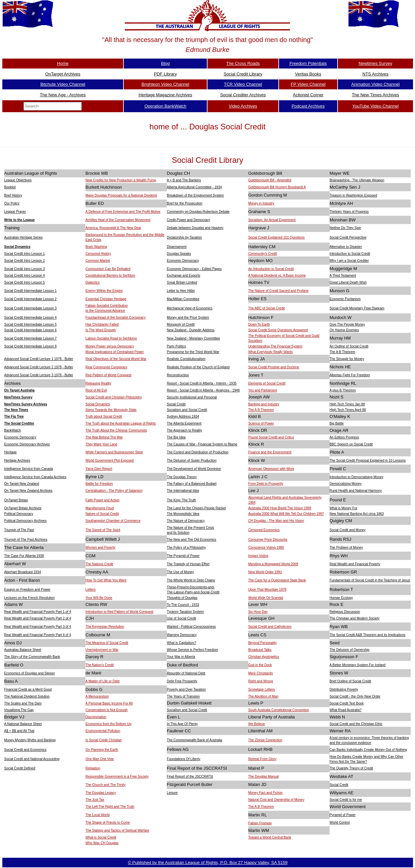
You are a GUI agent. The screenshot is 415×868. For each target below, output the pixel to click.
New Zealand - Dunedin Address (191, 330)
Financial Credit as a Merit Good (28, 689)
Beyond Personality (262, 643)
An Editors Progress (344, 437)
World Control (340, 822)
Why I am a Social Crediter (349, 261)
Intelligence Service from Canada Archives (35, 477)
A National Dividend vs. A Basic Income (277, 275)
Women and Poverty (100, 548)
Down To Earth (259, 324)
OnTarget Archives (63, 74)
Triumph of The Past (19, 530)
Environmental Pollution (103, 731)
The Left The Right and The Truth (110, 807)
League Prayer (15, 212)
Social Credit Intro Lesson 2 (25, 261)
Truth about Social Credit (104, 416)
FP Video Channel (308, 84)
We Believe (256, 724)
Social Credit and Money (348, 530)
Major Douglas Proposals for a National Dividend (121, 195)
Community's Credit (263, 254)
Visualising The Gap (19, 710)
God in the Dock (260, 665)
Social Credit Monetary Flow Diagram (357, 308)
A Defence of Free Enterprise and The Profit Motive (123, 212)
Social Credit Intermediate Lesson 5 (30, 324)
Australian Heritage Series (23, 237)
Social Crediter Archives (243, 95)
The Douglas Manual (263, 777)
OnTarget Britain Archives (23, 508)
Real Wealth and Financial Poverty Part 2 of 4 (38, 618)
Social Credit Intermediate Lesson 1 (30, 291)
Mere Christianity (261, 673)
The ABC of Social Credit (267, 308)
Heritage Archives (17, 460)
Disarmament (177, 247)
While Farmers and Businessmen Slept (114, 452)
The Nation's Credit (99, 665)
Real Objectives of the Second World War (116, 359)
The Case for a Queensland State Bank (277, 580)
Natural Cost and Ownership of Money (276, 800)
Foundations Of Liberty (184, 759)
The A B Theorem (343, 352)
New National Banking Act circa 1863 (357, 514)
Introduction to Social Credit (350, 254)
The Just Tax (95, 800)
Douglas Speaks (179, 254)
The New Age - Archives (63, 95)
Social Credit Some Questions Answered (278, 330)
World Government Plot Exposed (109, 460)
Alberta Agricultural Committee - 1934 (194, 187)
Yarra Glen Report (99, 469)
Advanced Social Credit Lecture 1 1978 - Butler (39, 359)
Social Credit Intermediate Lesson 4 (30, 318)
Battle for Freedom (99, 484)
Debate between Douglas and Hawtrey (195, 228)
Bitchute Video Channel (63, 84)
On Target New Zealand (22, 484)
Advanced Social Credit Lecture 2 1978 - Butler (39, 367)
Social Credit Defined (20, 768)
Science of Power (261, 423)
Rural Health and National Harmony (356, 491)
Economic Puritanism (345, 299)
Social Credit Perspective (348, 237)
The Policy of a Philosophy (186, 548)
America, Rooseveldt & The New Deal (113, 228)
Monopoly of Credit (181, 324)
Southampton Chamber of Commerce (113, 521)
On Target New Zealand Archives (28, 491)
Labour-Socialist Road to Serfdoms (111, 338)
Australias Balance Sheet (23, 650)
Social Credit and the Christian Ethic (356, 724)
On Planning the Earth (102, 750)
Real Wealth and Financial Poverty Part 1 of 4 (38, 612)
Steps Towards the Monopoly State (111, 410)
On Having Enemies (344, 330)
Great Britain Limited (182, 282)
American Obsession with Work (271, 469)
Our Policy (12, 203)
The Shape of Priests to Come (108, 822)
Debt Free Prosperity (182, 681)
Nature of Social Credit (102, 514)
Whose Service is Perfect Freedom (192, 650)
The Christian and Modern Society (355, 618)
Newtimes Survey (375, 63)
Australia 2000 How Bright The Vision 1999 (280, 508)
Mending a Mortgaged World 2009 (273, 564)
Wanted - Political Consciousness (191, 627)
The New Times (16, 410)
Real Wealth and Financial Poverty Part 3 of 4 (38, 627)
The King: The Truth (181, 500)
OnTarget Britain (16, 500)
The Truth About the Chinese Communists (116, 430)
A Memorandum (97, 696)
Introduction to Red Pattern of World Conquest (119, 612)
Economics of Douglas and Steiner (30, 673)
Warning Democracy (182, 635)
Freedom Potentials (308, 63)
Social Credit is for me (346, 800)
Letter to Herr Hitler (181, 291)
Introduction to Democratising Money (357, 477)
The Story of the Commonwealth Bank (32, 657)
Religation (93, 768)
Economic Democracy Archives (27, 444)
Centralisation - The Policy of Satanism (114, 491)
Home (63, 63)
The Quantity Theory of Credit (351, 768)
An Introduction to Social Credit (271, 269)
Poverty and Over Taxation (186, 689)
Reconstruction (178, 375)
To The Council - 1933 (183, 605)
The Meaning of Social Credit (107, 643)
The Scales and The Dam (23, 703)
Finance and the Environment (270, 452)
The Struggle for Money (347, 359)
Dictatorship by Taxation (184, 237)
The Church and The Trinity (105, 785)
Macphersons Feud (100, 508)
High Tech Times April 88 (348, 410)
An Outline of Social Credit (349, 346)
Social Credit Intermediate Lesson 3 (30, 308)
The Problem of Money (346, 548)
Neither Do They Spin (345, 228)
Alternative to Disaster (346, 247)
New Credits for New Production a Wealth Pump (121, 180)
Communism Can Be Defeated (108, 269)
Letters (91, 590)
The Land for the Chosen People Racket (196, 508)
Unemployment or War (102, 650)
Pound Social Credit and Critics (271, 437)
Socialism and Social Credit (187, 410)
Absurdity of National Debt (186, 673)
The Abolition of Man (263, 696)
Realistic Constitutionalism (186, 359)
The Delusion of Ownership (350, 650)
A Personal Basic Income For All (109, 703)
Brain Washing (96, 247)
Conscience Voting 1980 (266, 548)
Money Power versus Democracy (110, 346)
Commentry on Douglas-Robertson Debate (198, 212)
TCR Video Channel (243, 84)
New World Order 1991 (265, 572)
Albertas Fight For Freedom (350, 375)
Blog (165, 63)
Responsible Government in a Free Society (117, 777)
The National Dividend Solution (27, 696)
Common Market (98, 261)
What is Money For (344, 508)
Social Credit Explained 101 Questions (277, 237)
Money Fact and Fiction (265, 793)
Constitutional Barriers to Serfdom (110, 275)
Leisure (172, 793)
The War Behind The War (104, 437)
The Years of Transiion (183, 696)
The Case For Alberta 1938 (24, 556)
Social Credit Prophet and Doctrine (274, 367)
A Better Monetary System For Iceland (358, 665)
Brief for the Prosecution (184, 203)
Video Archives (243, 106)
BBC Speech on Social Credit (351, 444)
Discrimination (96, 717)
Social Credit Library (243, 74)
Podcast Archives (308, 106)
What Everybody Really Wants (271, 352)
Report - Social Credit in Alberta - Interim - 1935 (202, 383)
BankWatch (13, 430)
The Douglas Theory (182, 477)
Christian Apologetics (264, 657)
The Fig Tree (14, 416)
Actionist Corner (308, 95)
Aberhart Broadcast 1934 (23, 572)
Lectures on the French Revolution (30, 598)
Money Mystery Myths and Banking (30, 740)
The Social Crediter (19, 423)
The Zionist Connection (265, 740)
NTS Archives (375, 74)
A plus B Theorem (343, 390)
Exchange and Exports (184, 275)
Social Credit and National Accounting (32, 759)
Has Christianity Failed (102, 324)
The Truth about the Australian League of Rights (120, 423)
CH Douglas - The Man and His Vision (276, 521)
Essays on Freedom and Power (27, 590)
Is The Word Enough (100, 330)
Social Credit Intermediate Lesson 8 (30, 346)
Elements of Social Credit (267, 383)
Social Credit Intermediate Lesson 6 (30, 330)
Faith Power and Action (102, 500)
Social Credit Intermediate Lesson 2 (30, 299)
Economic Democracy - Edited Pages (194, 269)
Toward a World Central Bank (270, 837)
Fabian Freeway (260, 823)
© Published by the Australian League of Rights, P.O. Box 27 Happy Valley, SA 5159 (208, 863)
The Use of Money (180, 572)
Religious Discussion (345, 612)
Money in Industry (261, 203)
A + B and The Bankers (184, 180)
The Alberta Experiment (184, 423)
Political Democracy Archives (25, 521)
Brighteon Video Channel (165, 84)
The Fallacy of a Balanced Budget (192, 484)
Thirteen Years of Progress (349, 212)
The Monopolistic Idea (183, 514)
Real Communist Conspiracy (106, 367)
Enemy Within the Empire (104, 291)
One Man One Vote (100, 759)
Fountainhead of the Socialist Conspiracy (115, 318)
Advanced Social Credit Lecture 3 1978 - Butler (39, 375)
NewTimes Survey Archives (26, 404)
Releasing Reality (98, 383)
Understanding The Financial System (275, 346)
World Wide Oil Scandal (266, 598)
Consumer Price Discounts (268, 540)
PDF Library (165, 74)
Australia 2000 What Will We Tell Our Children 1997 (286, 514)
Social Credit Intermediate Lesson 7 (30, 338)
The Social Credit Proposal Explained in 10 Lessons (368, 460)
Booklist (10, 187)
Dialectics (92, 282)
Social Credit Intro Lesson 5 (25, 282)
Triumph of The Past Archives (26, 540)
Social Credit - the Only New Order (355, 696)
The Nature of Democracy (186, 521)
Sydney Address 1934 (183, 416)
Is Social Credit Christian (103, 740)
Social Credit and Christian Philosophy (114, 397)
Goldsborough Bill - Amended (270, 180)
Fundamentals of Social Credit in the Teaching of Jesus (370, 580)
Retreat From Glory (262, 759)
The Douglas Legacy (101, 793)
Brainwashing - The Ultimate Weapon (357, 180)
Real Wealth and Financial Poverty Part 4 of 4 (38, 635)
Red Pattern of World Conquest (108, 375)
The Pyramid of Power (183, 556)
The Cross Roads (243, 63)
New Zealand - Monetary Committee (193, 338)
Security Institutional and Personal (192, 397)
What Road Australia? (346, 710)
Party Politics (176, 346)
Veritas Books (308, 74)
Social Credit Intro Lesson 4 (25, 275)
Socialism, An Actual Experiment (272, 220)
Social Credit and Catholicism (270, 627)
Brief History (13, 195)
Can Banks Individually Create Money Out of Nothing (368, 750)
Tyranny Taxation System (185, 612)
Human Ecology (341, 598)
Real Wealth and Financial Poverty (355, 564)
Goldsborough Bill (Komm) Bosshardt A (277, 187)
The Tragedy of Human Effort (188, 564)
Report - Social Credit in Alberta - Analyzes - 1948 (203, 390)
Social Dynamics (17, 247)
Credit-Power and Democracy (188, 220)
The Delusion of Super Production (192, 460)
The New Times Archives (375, 95)
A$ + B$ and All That (19, 731)
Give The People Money (347, 324)
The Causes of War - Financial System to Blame (202, 444)
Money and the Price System (188, 318)
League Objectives (18, 180)
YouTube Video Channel (376, 106)
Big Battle (337, 423)
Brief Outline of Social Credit (350, 681)
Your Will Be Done (99, 598)
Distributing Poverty (344, 689)
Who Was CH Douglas (102, 843)
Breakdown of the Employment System (195, 195)
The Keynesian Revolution (105, 627)
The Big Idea (176, 437)
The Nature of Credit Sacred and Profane (278, 291)
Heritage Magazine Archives (165, 95)
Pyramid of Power (343, 815)
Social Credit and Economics (25, 750)
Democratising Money (346, 484)
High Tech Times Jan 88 (347, 404)
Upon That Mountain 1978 (267, 590)
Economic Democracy (183, 261)
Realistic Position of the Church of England (198, 367)
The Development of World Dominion (194, 469)
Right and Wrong (261, 681)
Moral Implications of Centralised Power (115, 352)
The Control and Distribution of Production (198, 452)
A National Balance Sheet (23, 724)
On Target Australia (20, 390)
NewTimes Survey (18, 397)
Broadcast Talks (260, 650)
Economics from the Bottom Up (108, 724)
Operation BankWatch (165, 106)
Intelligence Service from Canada (29, 469)
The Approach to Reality (184, 430)
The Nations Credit (99, 564)
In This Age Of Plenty (182, 724)
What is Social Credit (101, 837)
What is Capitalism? (181, 643)
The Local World (97, 815)
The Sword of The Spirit (103, 530)
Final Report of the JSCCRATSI (190, 777)
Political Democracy (19, 514)
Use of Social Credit (181, 618)
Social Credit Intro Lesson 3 (25, 269)
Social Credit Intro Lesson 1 (25, 254)
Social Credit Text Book (347, 703)
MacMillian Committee (183, 299)
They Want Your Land (101, 444)
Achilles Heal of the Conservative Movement (118, 220)
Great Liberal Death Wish (348, 282)
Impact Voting (258, 556)
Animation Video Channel (375, 84)
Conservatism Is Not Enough (106, 710)
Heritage (11, 452)
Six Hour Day (258, 612)
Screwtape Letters (262, 689)
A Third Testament (343, 275)
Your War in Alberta (181, 657)
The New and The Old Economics (191, 540)
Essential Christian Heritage (106, 299)
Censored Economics (264, 530)
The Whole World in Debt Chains (191, 580)
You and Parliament (263, 390)
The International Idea (183, 491)
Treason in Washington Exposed (353, 195)
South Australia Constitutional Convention (279, 710)
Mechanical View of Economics (190, 308)
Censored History (98, 254)
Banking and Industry (264, 404)
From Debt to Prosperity (266, 484)
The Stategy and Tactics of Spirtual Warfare (117, 830)
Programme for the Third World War (193, 352)
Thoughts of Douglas (182, 598)
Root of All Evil (96, 390)
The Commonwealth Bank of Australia (194, 740)
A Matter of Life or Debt (102, 681)
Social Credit (176, 404)
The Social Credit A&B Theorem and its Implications (368, 635)
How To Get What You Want (106, 580)
